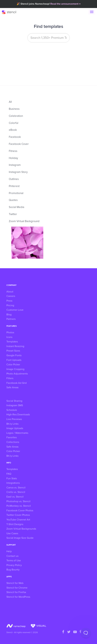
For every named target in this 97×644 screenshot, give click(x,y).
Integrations (13, 483)
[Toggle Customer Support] (86, 633)
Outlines (14, 179)
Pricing (10, 305)
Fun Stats (12, 478)
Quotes (13, 200)
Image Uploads (15, 428)
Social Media (17, 207)
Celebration (16, 116)
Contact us (12, 556)
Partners (11, 319)
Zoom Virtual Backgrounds (21, 529)
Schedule (12, 410)
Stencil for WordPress (18, 597)
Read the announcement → (65, 4)
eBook (13, 130)
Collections (13, 442)
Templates (12, 342)
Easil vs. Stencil (15, 497)
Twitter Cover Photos (18, 515)
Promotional (16, 193)
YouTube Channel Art (18, 520)
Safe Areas (12, 387)
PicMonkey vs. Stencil (19, 506)
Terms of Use (14, 561)
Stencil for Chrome (17, 588)
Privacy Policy (14, 565)
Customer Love (15, 310)
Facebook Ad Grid (17, 383)
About (10, 292)
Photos (10, 332)
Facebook (15, 137)
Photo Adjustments (17, 374)
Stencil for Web (15, 583)
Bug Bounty (13, 570)
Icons (9, 337)
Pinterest (14, 186)
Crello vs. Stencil (16, 492)
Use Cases (12, 533)
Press (9, 301)
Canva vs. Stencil (16, 488)
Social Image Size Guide (20, 538)
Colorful (14, 123)
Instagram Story (18, 172)
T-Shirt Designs (15, 524)
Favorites (12, 437)
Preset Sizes (13, 351)
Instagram (15, 165)
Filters (10, 378)
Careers (11, 296)
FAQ (9, 474)
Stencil (11, 12)
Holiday (13, 158)
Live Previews (14, 419)
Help (9, 551)
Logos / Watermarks (17, 433)
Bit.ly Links (12, 424)
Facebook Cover (19, 144)
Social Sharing (14, 401)
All (10, 102)
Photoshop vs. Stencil (18, 501)
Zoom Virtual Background (24, 221)
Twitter (13, 214)
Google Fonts (14, 355)
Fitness (13, 151)
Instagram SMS (15, 405)
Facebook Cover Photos (20, 511)
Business (14, 109)
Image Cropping (15, 369)
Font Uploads (14, 360)
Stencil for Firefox (16, 592)
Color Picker (13, 365)
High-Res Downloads (18, 415)
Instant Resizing (15, 346)
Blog (9, 315)
